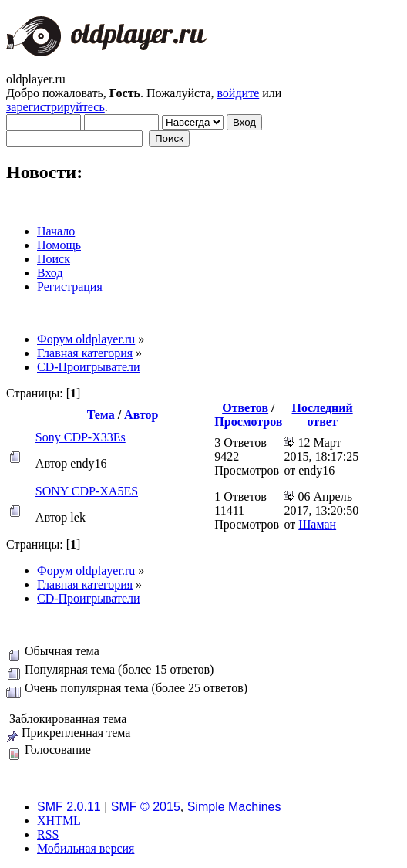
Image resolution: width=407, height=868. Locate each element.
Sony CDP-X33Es (81, 437)
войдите (238, 93)
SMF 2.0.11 (69, 807)
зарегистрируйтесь (55, 107)
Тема (101, 415)
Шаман (317, 524)
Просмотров (248, 422)
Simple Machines (234, 807)
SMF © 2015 (146, 807)
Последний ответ (323, 415)
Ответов (245, 408)
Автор (143, 415)
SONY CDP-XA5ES (87, 491)
